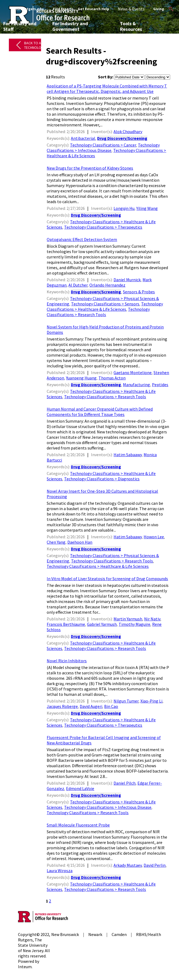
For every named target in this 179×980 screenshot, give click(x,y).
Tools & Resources (131, 26)
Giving (159, 9)
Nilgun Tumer (126, 701)
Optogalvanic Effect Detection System (82, 239)
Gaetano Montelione (133, 372)
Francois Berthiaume (66, 624)
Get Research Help (94, 9)
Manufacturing (136, 385)
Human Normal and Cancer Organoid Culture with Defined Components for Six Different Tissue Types (100, 412)
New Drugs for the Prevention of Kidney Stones (90, 168)
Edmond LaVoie (80, 788)
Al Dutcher (78, 285)
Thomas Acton (112, 378)
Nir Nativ (152, 619)
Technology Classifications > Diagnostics (102, 479)
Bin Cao (111, 706)
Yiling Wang (147, 208)
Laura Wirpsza (60, 871)
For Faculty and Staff (20, 26)
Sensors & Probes (139, 292)
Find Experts (63, 9)
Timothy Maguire (134, 624)
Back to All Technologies (36, 45)
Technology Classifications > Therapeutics (103, 227)
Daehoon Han (80, 542)
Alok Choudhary (128, 131)
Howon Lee (154, 537)
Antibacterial (83, 138)
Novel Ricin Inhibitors (67, 661)
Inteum (25, 967)
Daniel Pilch (125, 783)
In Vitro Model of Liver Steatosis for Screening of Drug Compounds (107, 579)
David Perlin (155, 865)
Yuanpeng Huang (81, 378)
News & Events (131, 9)
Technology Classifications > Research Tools (98, 312)
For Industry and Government (70, 26)
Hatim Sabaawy (128, 455)
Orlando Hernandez (107, 285)
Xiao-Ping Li (151, 701)
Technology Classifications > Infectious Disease (103, 148)
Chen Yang (56, 542)
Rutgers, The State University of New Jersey (33, 945)
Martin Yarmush (128, 619)
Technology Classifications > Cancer (103, 145)
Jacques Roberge (62, 706)
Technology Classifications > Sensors (105, 304)
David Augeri (91, 706)
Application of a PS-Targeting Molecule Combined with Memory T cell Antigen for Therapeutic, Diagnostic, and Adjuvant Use (107, 89)
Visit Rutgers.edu (29, 9)
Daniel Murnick (127, 280)
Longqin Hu (124, 208)
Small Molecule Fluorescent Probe (78, 825)
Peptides (160, 385)
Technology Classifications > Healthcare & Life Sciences (105, 306)
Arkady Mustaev (128, 865)
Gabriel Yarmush (102, 624)
